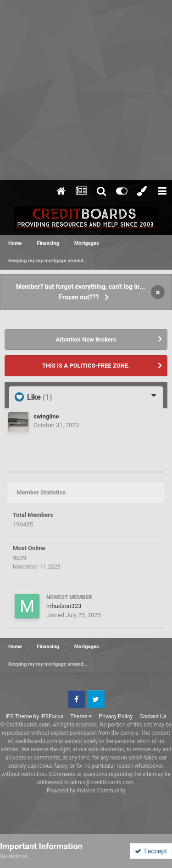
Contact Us (153, 716)
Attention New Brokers (86, 339)
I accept (151, 851)
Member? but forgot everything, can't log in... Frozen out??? (81, 292)
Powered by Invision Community (86, 791)
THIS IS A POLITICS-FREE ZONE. (86, 366)
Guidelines (14, 856)
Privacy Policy (116, 716)
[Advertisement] (86, 90)
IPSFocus (52, 716)
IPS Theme (19, 716)
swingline (46, 416)
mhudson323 (64, 606)
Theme (81, 716)
